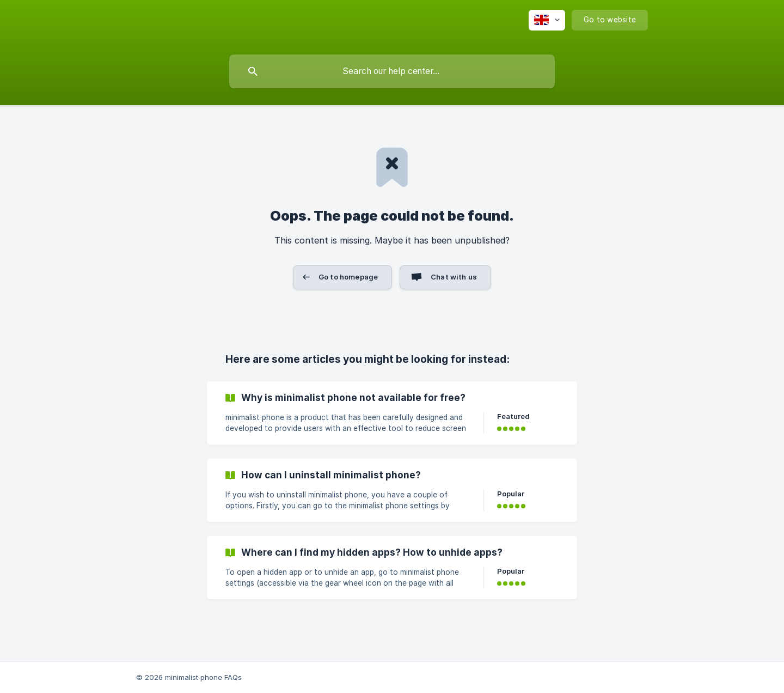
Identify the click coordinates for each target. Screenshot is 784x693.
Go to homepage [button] (348, 277)
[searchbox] (392, 71)
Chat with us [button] (454, 277)
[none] (547, 20)
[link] (392, 413)
